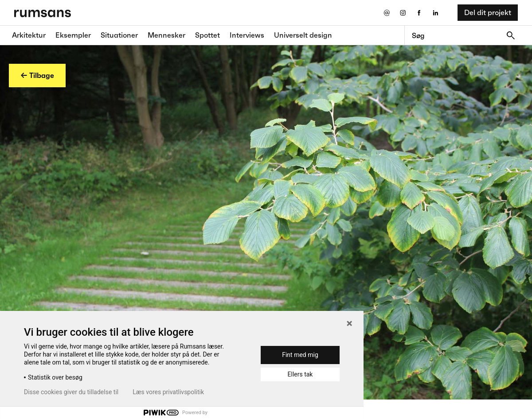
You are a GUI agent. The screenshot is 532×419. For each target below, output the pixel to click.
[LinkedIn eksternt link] (436, 13)
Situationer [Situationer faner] (119, 35)
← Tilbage (37, 75)
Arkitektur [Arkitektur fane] (29, 35)
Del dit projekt (488, 12)
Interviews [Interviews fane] (247, 35)
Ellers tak (300, 374)
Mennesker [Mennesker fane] (166, 35)
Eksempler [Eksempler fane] (73, 35)
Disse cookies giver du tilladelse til (71, 392)
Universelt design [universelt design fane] (303, 35)
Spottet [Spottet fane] (207, 35)
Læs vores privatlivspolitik (168, 392)
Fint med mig (300, 355)
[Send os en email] (386, 13)
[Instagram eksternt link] (403, 13)
